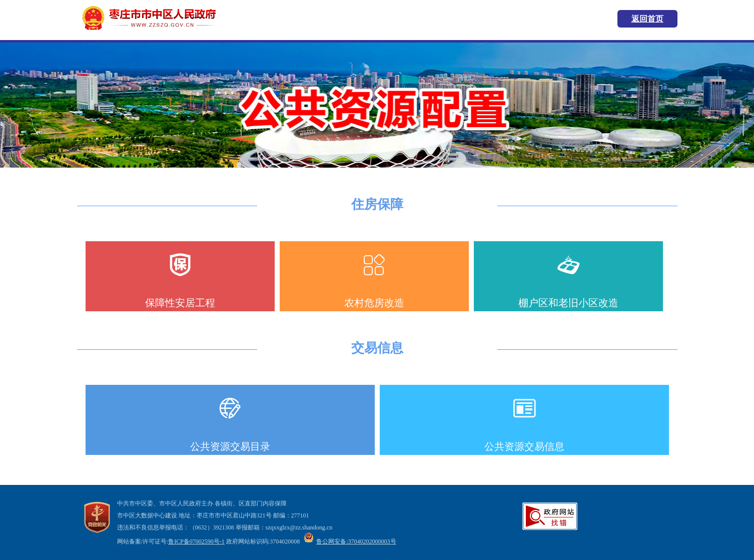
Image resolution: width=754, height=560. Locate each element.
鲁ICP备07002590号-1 (196, 541)
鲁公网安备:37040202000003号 (350, 541)
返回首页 (647, 19)
